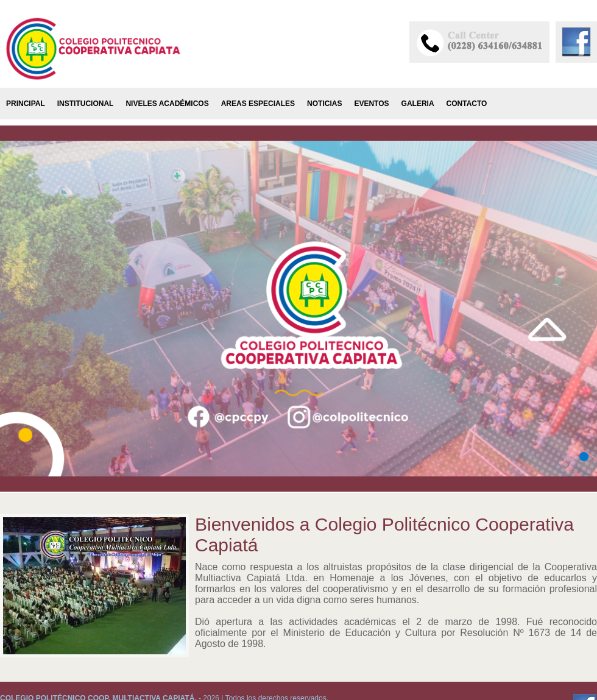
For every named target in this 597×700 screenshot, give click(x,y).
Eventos (371, 104)
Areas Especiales (258, 104)
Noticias (324, 104)
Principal (26, 104)
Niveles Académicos (167, 104)
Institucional (86, 104)
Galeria (418, 104)
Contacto (467, 104)
